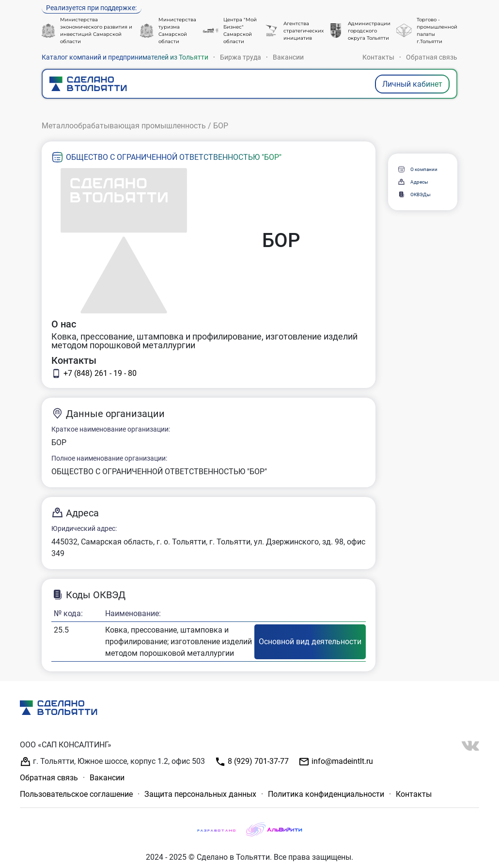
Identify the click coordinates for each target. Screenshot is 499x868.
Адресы (413, 182)
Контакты (378, 57)
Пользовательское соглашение (76, 794)
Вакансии (288, 57)
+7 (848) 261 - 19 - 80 (94, 373)
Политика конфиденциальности (326, 794)
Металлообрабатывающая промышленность (124, 126)
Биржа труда (241, 57)
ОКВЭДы (414, 194)
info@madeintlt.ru (336, 762)
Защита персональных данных (200, 794)
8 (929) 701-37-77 (252, 762)
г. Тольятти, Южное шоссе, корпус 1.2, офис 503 (112, 762)
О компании (417, 169)
